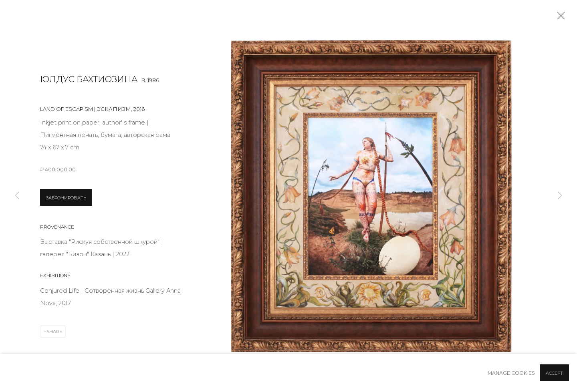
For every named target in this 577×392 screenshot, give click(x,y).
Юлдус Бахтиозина (89, 79)
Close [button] (559, 18)
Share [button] (54, 332)
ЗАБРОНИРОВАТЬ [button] (66, 198)
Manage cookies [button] (511, 373)
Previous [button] (17, 196)
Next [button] (560, 196)
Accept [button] (554, 373)
